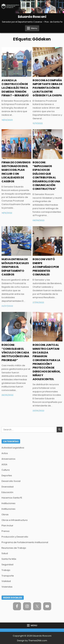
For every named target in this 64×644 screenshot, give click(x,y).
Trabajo (6, 570)
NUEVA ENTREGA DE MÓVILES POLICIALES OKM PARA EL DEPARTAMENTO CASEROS (15, 267)
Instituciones (8, 503)
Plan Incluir (7, 526)
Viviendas (7, 587)
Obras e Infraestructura (15, 520)
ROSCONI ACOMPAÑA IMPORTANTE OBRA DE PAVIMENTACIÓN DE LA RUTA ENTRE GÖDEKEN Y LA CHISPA (47, 88)
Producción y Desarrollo (15, 537)
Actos (5, 453)
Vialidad (6, 581)
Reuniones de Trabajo (14, 548)
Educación (7, 492)
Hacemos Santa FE (12, 498)
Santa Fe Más (9, 559)
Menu (34, 28)
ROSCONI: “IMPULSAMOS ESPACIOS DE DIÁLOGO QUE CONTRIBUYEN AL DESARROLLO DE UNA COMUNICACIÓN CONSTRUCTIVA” (46, 176)
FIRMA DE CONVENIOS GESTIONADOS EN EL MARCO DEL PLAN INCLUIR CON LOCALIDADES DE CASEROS (16, 172)
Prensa (5, 531)
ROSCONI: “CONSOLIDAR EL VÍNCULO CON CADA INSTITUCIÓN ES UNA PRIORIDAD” (15, 353)
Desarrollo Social (11, 481)
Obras (5, 515)
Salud (5, 553)
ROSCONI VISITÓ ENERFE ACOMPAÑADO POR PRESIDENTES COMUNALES (46, 267)
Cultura (6, 470)
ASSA (4, 464)
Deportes (7, 475)
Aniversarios (8, 459)
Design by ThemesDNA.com (32, 641)
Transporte (8, 576)
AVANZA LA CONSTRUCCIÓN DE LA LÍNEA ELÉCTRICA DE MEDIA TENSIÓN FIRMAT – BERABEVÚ (15, 88)
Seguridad (7, 565)
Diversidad (8, 487)
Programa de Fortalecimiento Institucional (25, 542)
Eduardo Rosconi (32, 17)
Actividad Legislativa (13, 448)
